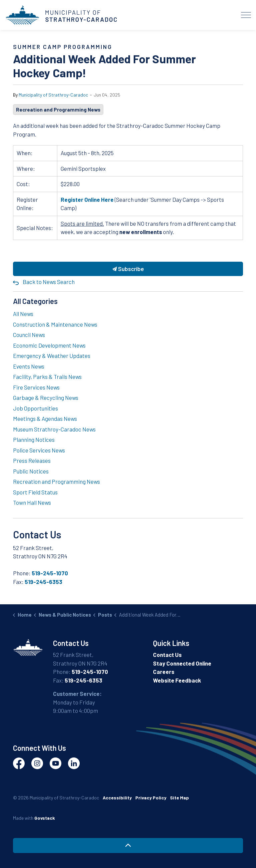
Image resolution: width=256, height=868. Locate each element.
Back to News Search (49, 282)
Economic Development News (49, 345)
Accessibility (117, 798)
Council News (29, 335)
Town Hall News (32, 502)
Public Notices (31, 471)
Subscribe (128, 269)
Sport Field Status (35, 492)
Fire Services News (36, 387)
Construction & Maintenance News (55, 324)
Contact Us (167, 655)
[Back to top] (128, 846)
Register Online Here (87, 199)
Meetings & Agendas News (45, 419)
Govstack (45, 818)
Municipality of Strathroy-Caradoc (53, 95)
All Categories (35, 301)
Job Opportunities (35, 408)
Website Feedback (177, 680)
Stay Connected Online (182, 663)
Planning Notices (34, 439)
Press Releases (32, 460)
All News (23, 314)
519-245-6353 (43, 582)
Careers (164, 672)
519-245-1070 (50, 573)
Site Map (179, 798)
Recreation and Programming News (58, 110)
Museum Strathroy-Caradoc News (54, 429)
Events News (29, 366)
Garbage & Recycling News (46, 398)
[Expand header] (246, 15)
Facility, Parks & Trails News (47, 377)
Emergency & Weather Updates (52, 356)
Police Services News (39, 450)
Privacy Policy (151, 798)
